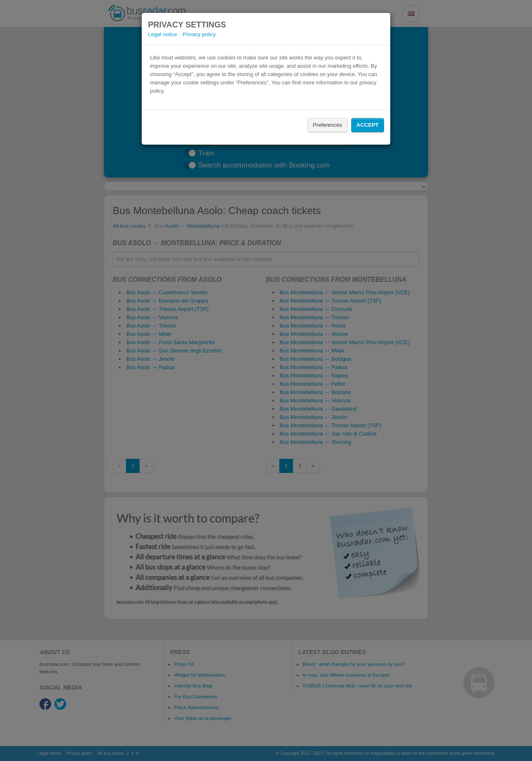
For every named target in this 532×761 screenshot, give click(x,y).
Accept (368, 125)
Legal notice (163, 34)
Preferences (328, 125)
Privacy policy (199, 34)
